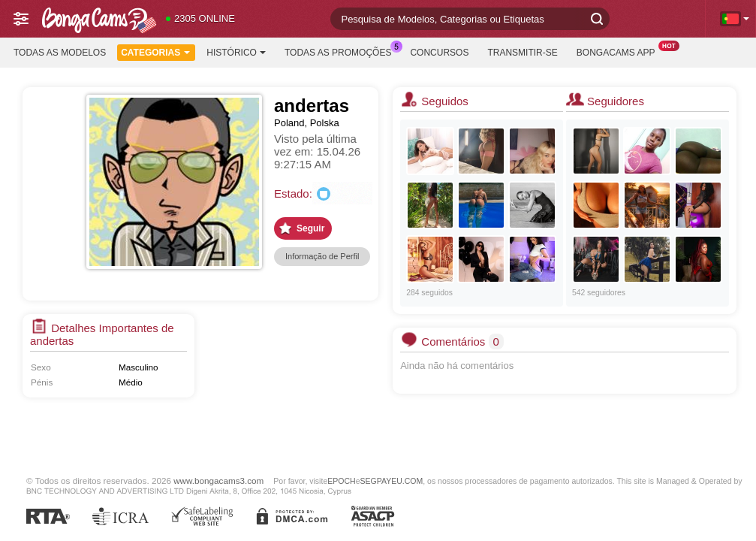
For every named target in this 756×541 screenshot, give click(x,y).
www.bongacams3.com (218, 481)
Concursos (439, 53)
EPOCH (341, 481)
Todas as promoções (342, 51)
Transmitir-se (522, 53)
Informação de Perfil (322, 256)
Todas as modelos (60, 53)
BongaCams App (620, 51)
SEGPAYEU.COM (392, 481)
